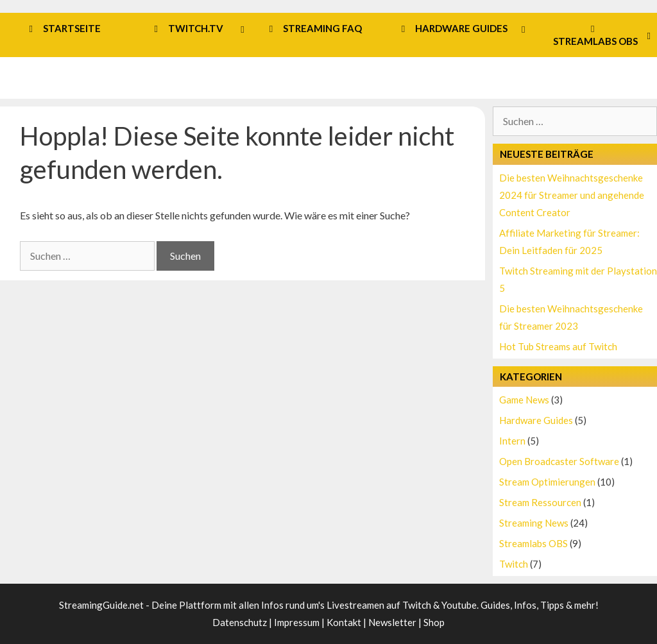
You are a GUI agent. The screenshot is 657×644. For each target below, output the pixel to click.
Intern (512, 441)
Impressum (297, 622)
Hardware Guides (536, 420)
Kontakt (344, 622)
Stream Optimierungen (547, 482)
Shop (434, 622)
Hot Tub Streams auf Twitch (558, 346)
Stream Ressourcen (540, 502)
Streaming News (534, 523)
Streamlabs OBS (533, 543)
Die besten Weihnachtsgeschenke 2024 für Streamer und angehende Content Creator (572, 195)
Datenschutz (240, 622)
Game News (524, 400)
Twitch (514, 564)
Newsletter (392, 622)
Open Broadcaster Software (559, 461)
